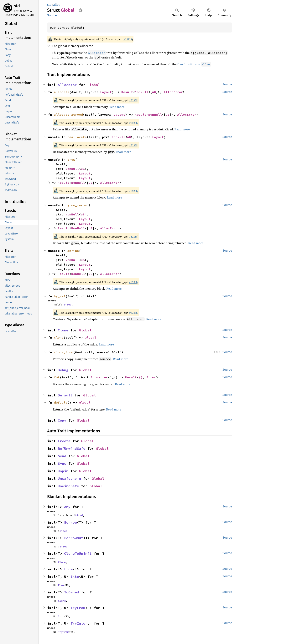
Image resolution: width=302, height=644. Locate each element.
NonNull (142, 92)
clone (59, 337)
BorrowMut (74, 538)
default (61, 402)
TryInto (78, 623)
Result (127, 92)
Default (65, 395)
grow (71, 159)
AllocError (173, 92)
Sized (67, 304)
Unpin (63, 471)
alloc (57, 5)
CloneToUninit (78, 553)
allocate (62, 92)
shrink (73, 251)
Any (67, 507)
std (17, 6)
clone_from (64, 352)
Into (75, 577)
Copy (62, 420)
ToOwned (72, 592)
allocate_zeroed (68, 114)
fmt (57, 377)
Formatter (99, 377)
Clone (63, 330)
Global (94, 85)
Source (52, 15)
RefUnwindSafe (72, 448)
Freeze (64, 441)
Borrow (70, 522)
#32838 (128, 39)
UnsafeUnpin (69, 478)
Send (62, 456)
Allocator (67, 85)
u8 (154, 92)
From (68, 569)
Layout (106, 92)
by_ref (60, 296)
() (141, 377)
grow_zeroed (78, 205)
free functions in (194, 64)
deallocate (77, 137)
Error (151, 377)
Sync (62, 463)
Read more (117, 107)
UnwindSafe (68, 486)
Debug (63, 370)
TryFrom (78, 608)
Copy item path (81, 10)
